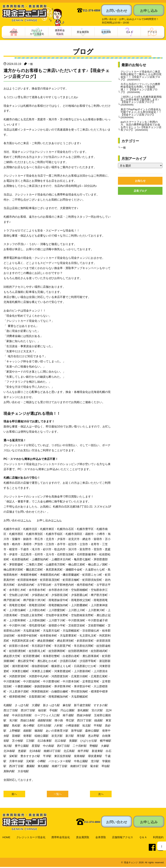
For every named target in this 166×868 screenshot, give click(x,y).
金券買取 (101, 838)
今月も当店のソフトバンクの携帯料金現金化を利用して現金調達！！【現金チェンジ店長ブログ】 (140, 90)
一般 (30, 64)
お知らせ (140, 187)
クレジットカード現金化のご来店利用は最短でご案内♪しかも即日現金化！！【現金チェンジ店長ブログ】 (141, 77)
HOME (6, 838)
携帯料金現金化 (61, 838)
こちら (27, 521)
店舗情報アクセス (123, 838)
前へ (14, 795)
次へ (101, 795)
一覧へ (58, 795)
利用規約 (159, 838)
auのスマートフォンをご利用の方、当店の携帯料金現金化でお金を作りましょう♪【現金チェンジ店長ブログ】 (141, 131)
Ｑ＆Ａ (144, 838)
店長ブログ (140, 198)
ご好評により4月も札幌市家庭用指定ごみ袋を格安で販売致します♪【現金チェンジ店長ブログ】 (141, 104)
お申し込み (149, 10)
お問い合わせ (117, 10)
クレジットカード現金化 (31, 838)
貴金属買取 (83, 838)
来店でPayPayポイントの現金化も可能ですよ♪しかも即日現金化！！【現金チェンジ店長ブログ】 (141, 117)
